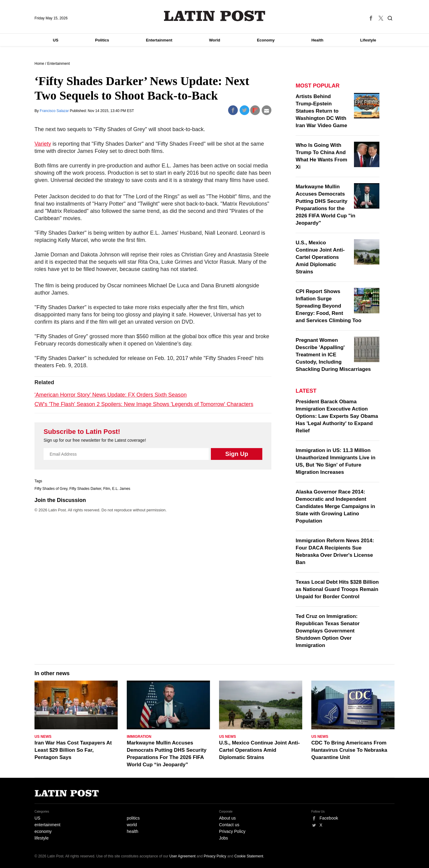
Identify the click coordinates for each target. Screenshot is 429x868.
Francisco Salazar (55, 111)
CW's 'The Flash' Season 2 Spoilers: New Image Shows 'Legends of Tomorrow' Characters (144, 404)
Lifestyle (368, 40)
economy (43, 831)
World (215, 40)
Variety (43, 144)
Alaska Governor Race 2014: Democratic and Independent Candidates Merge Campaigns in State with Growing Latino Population (335, 506)
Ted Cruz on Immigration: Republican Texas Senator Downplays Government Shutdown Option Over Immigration (327, 631)
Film (107, 489)
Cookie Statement (249, 856)
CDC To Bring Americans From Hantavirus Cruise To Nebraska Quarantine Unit (349, 750)
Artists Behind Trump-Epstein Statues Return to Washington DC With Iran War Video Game (321, 111)
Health (317, 40)
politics (133, 818)
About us (227, 818)
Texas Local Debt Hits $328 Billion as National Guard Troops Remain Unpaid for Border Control (337, 589)
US (56, 40)
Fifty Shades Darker (85, 489)
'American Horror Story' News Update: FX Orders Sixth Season (111, 395)
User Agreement (183, 856)
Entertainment (159, 40)
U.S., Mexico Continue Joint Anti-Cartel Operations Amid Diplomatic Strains (320, 257)
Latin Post (215, 16)
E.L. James (121, 489)
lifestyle (42, 838)
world (132, 825)
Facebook (329, 818)
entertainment (47, 825)
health (133, 831)
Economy (266, 40)
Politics (102, 40)
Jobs (224, 838)
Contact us (229, 825)
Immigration (139, 737)
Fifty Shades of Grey (51, 489)
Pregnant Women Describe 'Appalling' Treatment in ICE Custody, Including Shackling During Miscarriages (333, 355)
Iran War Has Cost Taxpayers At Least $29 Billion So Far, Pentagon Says (73, 750)
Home (39, 64)
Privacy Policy (232, 831)
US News (43, 737)
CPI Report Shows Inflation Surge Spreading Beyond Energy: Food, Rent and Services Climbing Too (328, 306)
